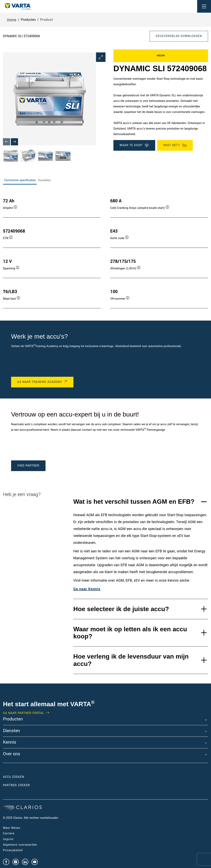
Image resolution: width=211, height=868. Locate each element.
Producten (13, 719)
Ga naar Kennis (87, 589)
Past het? (175, 145)
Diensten (11, 731)
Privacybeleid (13, 850)
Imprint (8, 839)
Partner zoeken (16, 785)
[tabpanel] (105, 249)
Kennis (10, 742)
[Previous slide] (7, 142)
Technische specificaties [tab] (20, 180)
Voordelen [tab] (44, 180)
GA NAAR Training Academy (40, 382)
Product (47, 20)
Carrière (9, 833)
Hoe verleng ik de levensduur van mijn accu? (131, 660)
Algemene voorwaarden (20, 845)
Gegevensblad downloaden (179, 36)
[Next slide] (14, 142)
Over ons (11, 754)
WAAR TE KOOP (134, 145)
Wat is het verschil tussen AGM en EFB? (134, 502)
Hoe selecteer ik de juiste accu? (121, 609)
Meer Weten (12, 828)
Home (12, 20)
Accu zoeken (14, 777)
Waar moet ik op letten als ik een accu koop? (130, 633)
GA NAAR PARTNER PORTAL (24, 713)
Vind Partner (28, 466)
